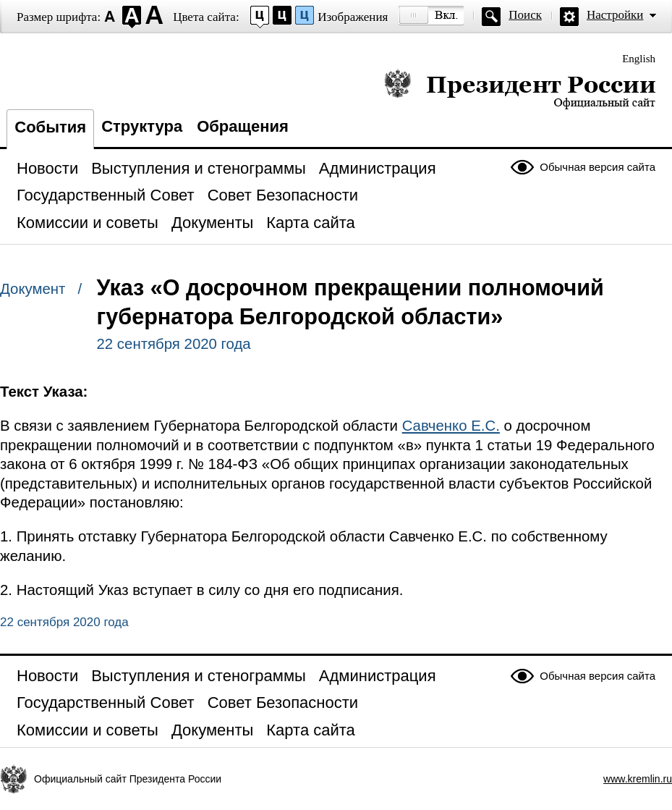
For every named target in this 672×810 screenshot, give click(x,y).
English (639, 59)
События (50, 127)
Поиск (525, 15)
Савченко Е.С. (451, 426)
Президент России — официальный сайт (520, 89)
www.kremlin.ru (638, 779)
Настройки (615, 15)
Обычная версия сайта (597, 167)
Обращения (243, 126)
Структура (142, 126)
